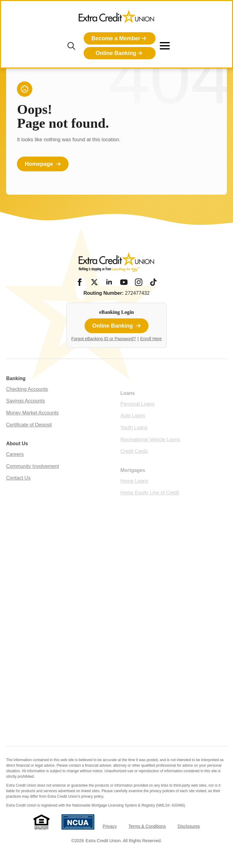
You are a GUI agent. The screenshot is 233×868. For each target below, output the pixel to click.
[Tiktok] (153, 282)
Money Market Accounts (32, 424)
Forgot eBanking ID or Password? (104, 339)
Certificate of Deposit (29, 436)
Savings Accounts (26, 413)
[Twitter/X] (94, 282)
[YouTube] (124, 282)
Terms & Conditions (147, 826)
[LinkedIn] (109, 282)
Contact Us (18, 490)
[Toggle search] (71, 46)
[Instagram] (139, 282)
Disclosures (189, 826)
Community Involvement (33, 478)
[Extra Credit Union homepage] (116, 19)
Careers (15, 466)
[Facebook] (80, 282)
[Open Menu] (165, 46)
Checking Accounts (27, 401)
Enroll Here (151, 339)
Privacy (110, 826)
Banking (16, 390)
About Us (17, 455)
